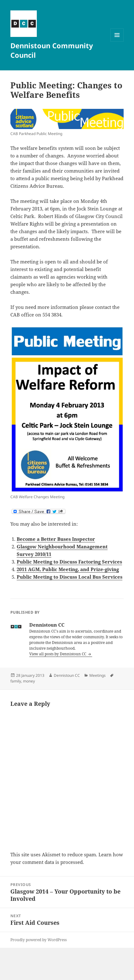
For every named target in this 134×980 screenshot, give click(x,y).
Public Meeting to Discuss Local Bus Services (70, 577)
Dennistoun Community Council (52, 50)
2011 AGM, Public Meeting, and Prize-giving (68, 569)
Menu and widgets (117, 41)
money (29, 681)
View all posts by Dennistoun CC (58, 654)
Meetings (98, 675)
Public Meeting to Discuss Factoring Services (69, 562)
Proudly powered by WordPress (39, 940)
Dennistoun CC (67, 675)
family (16, 681)
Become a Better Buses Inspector (56, 539)
